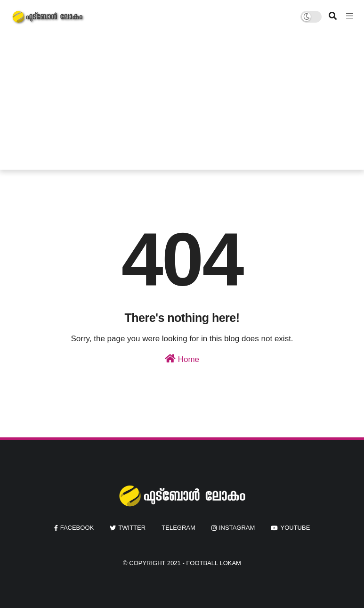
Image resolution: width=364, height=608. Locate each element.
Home (182, 359)
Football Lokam (214, 563)
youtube (295, 528)
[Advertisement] (182, 104)
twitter (132, 528)
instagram (237, 528)
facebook (77, 528)
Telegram (178, 528)
